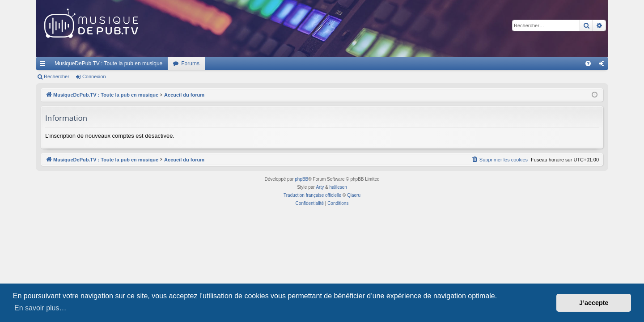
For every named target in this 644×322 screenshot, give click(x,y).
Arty (320, 187)
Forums (190, 64)
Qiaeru (354, 195)
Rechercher (57, 76)
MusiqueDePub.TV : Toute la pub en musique (108, 64)
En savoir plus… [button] (40, 308)
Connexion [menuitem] (604, 65)
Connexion (94, 76)
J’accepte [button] (594, 303)
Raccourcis (44, 65)
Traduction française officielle (312, 195)
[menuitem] (588, 64)
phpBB (301, 179)
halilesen (338, 187)
